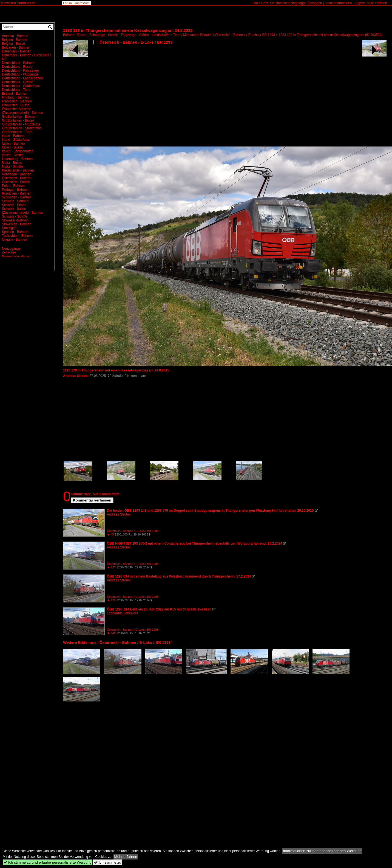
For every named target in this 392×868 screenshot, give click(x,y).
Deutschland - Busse (17, 67)
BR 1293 (269, 35)
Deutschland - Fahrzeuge (20, 71)
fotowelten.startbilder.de (18, 3)
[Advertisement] (133, 98)
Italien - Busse (12, 147)
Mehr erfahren (126, 857)
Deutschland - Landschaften (22, 78)
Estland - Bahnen (15, 94)
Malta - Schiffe (12, 167)
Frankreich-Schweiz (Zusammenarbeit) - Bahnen (22, 111)
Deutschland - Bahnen (18, 63)
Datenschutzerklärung (16, 256)
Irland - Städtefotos (16, 140)
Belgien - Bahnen (15, 40)
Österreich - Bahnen (230, 35)
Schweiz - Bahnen (15, 201)
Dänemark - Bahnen (17, 51)
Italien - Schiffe (13, 155)
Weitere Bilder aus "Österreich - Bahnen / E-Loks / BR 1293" (118, 642)
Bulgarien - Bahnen (16, 47)
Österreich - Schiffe (16, 182)
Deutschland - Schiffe (18, 82)
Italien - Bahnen (13, 143)
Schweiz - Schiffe (15, 216)
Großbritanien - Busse (18, 120)
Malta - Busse (12, 163)
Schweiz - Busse (14, 205)
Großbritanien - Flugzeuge (21, 124)
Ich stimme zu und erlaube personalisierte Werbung (48, 862)
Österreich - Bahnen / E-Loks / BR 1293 (136, 42)
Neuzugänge (11, 249)
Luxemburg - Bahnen (17, 159)
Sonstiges (9, 228)
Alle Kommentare (106, 494)
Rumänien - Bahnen (17, 193)
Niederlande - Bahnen (18, 170)
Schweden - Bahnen (17, 197)
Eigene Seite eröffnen (371, 3)
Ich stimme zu (108, 862)
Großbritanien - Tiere (17, 132)
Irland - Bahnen (13, 136)
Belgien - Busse (13, 44)
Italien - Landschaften (18, 151)
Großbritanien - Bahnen (19, 117)
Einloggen (315, 3)
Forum (67, 3)
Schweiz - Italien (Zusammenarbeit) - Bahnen (22, 211)
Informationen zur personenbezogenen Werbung (322, 851)
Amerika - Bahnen (15, 36)
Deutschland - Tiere (16, 90)
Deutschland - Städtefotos (21, 86)
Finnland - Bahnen (15, 97)
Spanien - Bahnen (15, 232)
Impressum (82, 3)
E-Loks (253, 35)
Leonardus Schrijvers (122, 613)
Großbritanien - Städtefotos (22, 128)
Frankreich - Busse (16, 105)
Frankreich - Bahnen (17, 101)
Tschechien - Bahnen (17, 236)
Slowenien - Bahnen (17, 224)
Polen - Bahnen (13, 186)
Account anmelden (338, 3)
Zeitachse (9, 252)
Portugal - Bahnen (15, 190)
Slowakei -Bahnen (15, 220)
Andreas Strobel (76, 376)
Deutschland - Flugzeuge (20, 74)
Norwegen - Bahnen (17, 174)
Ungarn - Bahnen (14, 239)
